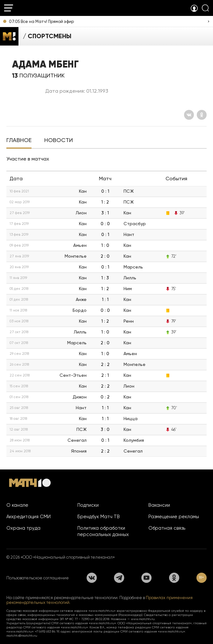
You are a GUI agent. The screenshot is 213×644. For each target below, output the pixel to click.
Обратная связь (167, 528)
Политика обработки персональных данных (103, 531)
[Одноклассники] (202, 115)
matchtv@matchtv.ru (22, 636)
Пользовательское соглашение (38, 578)
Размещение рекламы (174, 517)
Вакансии (159, 505)
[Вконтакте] (189, 115)
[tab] (19, 141)
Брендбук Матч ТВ (99, 517)
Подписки (88, 505)
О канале (17, 505)
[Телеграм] (119, 578)
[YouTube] (146, 578)
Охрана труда (23, 528)
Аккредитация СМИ (28, 517)
